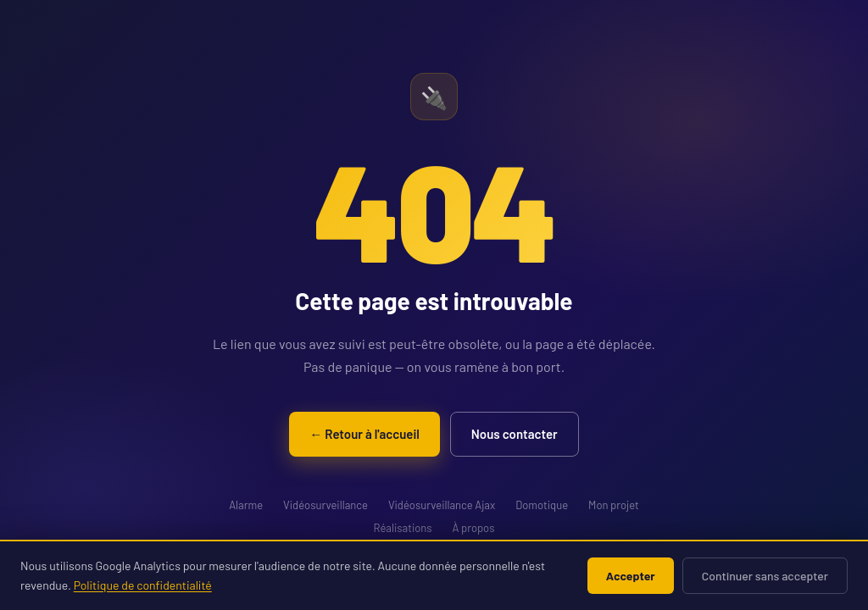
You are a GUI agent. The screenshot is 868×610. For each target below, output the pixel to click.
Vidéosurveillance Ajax (442, 505)
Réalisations (403, 528)
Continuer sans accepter (765, 576)
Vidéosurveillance (325, 505)
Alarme (246, 505)
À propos (474, 528)
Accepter (631, 576)
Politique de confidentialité (143, 585)
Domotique (542, 505)
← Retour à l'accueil (364, 434)
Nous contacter (515, 434)
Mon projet (614, 505)
